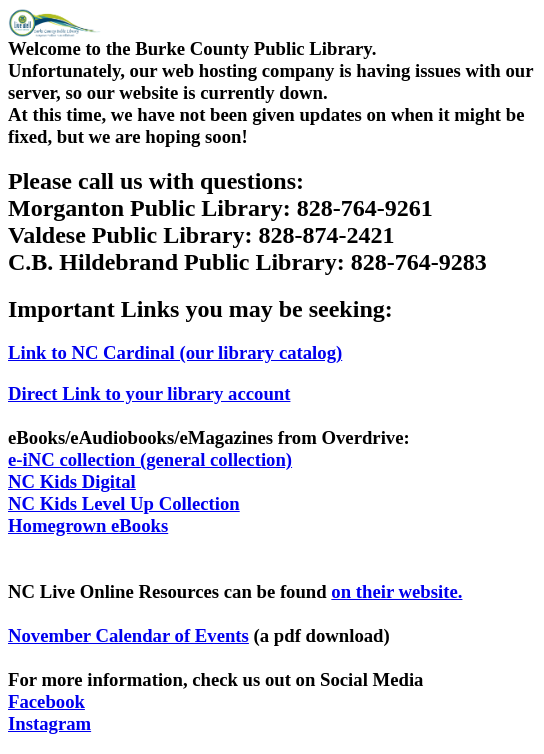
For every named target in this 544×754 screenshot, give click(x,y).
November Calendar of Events (128, 635)
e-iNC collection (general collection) (150, 459)
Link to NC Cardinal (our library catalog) (175, 352)
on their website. (396, 591)
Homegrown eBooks (88, 525)
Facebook (46, 701)
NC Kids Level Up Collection (124, 503)
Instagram (49, 723)
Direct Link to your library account (149, 393)
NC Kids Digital (72, 481)
